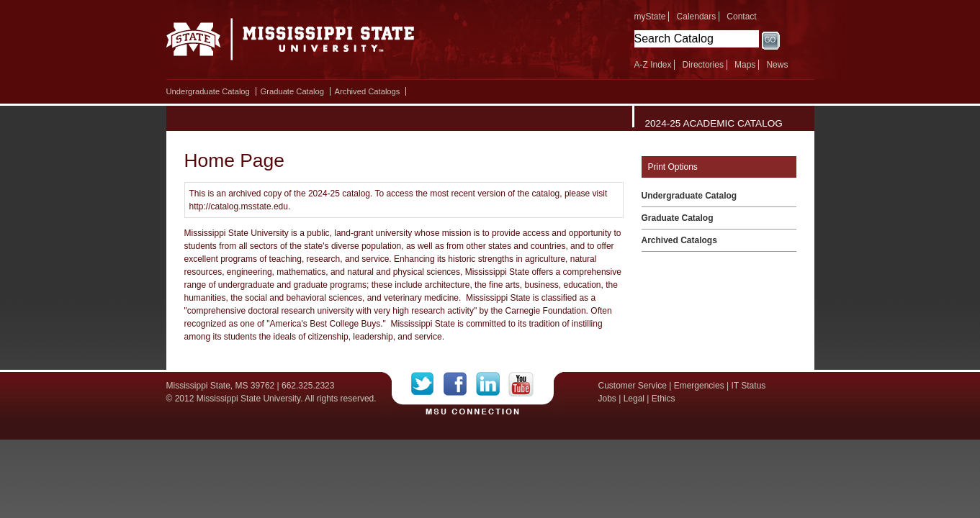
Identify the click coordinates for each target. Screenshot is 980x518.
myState (650, 17)
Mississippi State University (291, 43)
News (777, 65)
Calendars (697, 17)
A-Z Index (653, 65)
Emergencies (699, 386)
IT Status (749, 386)
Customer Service (633, 386)
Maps (745, 65)
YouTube (521, 384)
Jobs (607, 399)
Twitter (427, 384)
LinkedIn (492, 384)
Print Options (673, 167)
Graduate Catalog (292, 91)
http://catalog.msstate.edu (239, 206)
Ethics (664, 399)
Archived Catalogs (368, 91)
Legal (634, 399)
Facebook (460, 384)
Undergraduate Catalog (208, 91)
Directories (703, 65)
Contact (741, 17)
